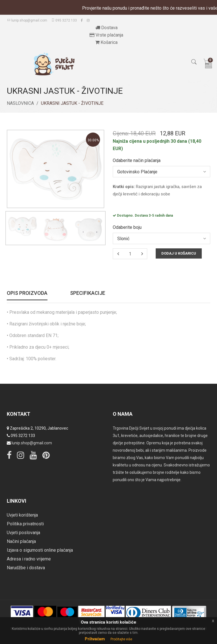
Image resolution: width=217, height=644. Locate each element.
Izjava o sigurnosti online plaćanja (40, 550)
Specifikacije (88, 293)
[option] (22, 227)
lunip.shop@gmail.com (27, 20)
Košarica (106, 42)
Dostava (107, 28)
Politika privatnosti (25, 524)
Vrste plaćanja (106, 35)
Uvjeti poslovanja (23, 533)
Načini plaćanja (21, 541)
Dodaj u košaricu (179, 253)
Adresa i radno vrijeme (29, 559)
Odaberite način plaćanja (137, 161)
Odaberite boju (127, 227)
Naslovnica (20, 103)
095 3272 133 (64, 20)
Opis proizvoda (27, 293)
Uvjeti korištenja (22, 515)
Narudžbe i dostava (26, 568)
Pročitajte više (121, 639)
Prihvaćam (95, 639)
